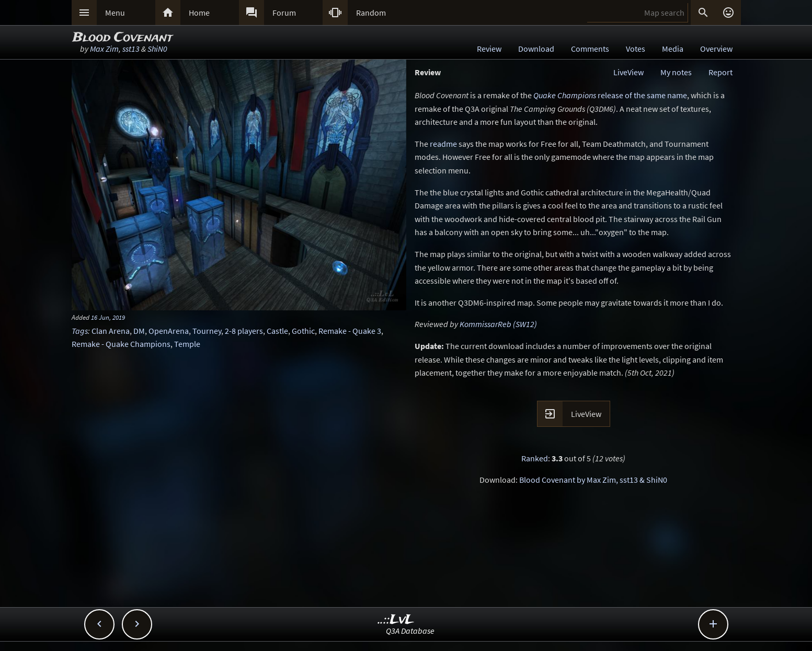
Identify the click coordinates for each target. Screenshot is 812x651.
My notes (676, 72)
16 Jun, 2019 (108, 317)
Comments (590, 49)
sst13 (131, 49)
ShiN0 (157, 49)
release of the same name (610, 95)
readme (443, 144)
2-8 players (244, 331)
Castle (277, 331)
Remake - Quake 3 (350, 331)
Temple (187, 344)
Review (489, 49)
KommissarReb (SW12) (498, 324)
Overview (716, 49)
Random (371, 13)
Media (673, 49)
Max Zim (104, 49)
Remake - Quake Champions (121, 344)
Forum (284, 13)
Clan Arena (111, 331)
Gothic (303, 331)
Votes (636, 49)
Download (536, 49)
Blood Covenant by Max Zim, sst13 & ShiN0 (593, 480)
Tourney (207, 331)
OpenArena (169, 331)
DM (139, 331)
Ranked (535, 458)
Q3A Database (410, 631)
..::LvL (396, 620)
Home (199, 13)
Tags (80, 331)
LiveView (628, 72)
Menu (115, 13)
